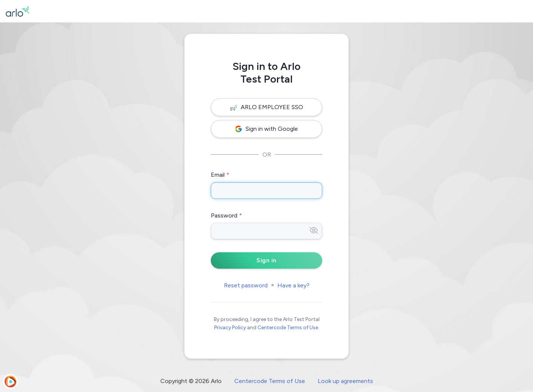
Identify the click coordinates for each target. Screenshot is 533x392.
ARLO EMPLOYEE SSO (267, 107)
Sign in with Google (266, 129)
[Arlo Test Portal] (18, 11)
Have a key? (293, 285)
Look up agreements (345, 381)
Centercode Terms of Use (288, 328)
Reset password (246, 285)
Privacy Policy (230, 328)
